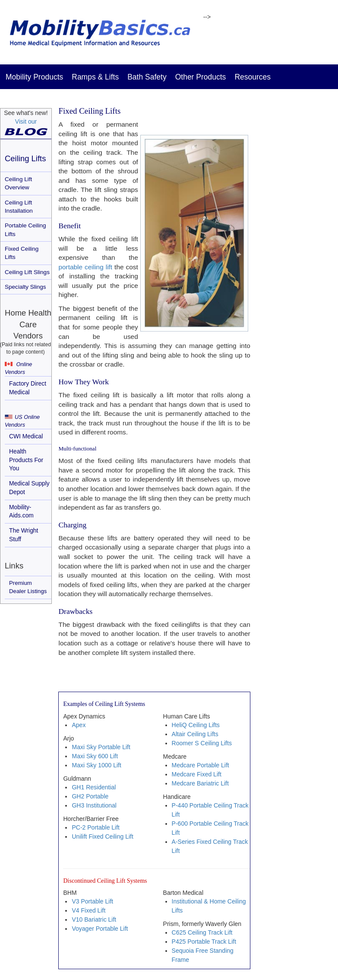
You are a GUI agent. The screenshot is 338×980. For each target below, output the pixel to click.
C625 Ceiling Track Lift (202, 932)
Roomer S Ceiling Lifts (202, 743)
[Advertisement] (299, 253)
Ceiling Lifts (25, 158)
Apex (79, 725)
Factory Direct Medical (28, 388)
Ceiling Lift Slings (27, 272)
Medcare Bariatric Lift (200, 783)
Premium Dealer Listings (28, 587)
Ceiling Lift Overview (18, 183)
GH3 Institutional (94, 805)
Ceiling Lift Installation (19, 207)
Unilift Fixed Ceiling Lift (102, 836)
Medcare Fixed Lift (197, 774)
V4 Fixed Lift (88, 910)
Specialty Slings (25, 287)
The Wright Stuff (24, 535)
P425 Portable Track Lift (204, 942)
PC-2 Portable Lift (96, 827)
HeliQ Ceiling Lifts (196, 725)
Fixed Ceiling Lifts (22, 253)
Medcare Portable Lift (201, 765)
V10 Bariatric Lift (94, 919)
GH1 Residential (94, 787)
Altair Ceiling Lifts (195, 734)
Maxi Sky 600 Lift (95, 756)
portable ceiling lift (85, 267)
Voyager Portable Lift (100, 929)
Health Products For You (26, 460)
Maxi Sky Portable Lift (101, 747)
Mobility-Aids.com (21, 511)
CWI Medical (26, 436)
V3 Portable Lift (92, 901)
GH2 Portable (90, 796)
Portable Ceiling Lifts (25, 230)
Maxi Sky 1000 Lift (96, 765)
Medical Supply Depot (29, 488)
